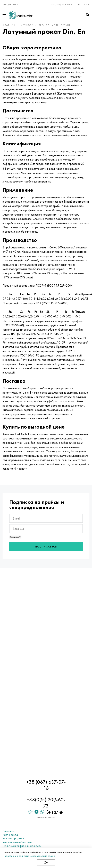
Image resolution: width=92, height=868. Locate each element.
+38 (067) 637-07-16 (46, 785)
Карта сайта (10, 835)
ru (87, 4)
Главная (9, 25)
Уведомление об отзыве (17, 842)
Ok (46, 862)
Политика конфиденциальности (22, 846)
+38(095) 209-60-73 (62, 4)
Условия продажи (13, 838)
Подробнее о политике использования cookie (29, 856)
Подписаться (46, 547)
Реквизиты (9, 831)
